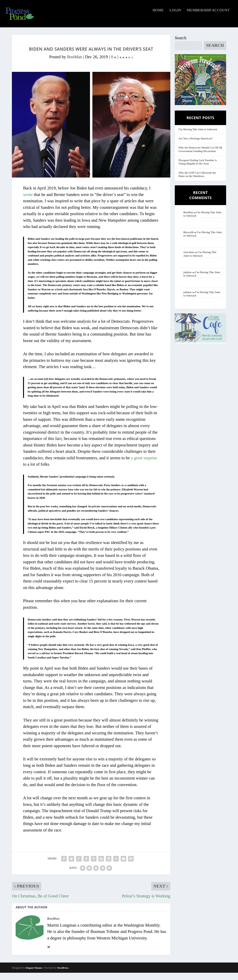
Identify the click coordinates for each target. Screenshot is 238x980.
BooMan (75, 64)
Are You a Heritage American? (196, 146)
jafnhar (188, 280)
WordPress (63, 975)
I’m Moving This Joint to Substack (198, 137)
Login (175, 18)
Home (158, 18)
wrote (28, 202)
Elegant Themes (34, 975)
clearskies (189, 260)
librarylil (188, 240)
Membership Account (208, 18)
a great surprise (144, 465)
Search (181, 45)
